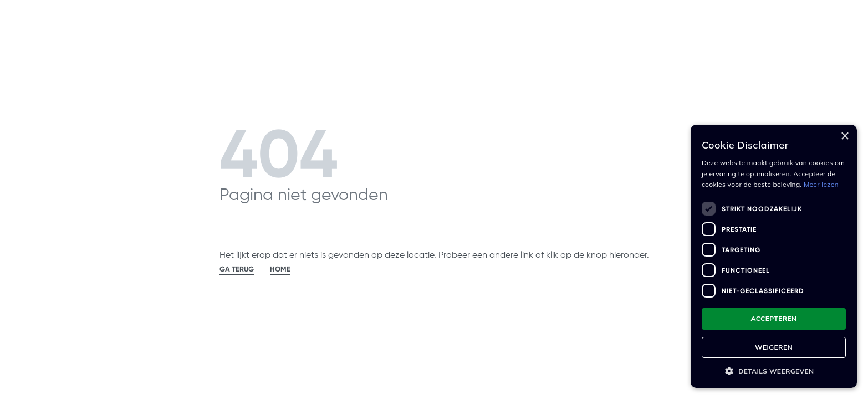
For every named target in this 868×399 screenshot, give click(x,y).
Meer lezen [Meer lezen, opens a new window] (821, 184)
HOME (280, 269)
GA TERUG (237, 269)
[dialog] (774, 256)
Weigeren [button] (774, 347)
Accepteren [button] (773, 318)
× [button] (844, 137)
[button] (774, 371)
